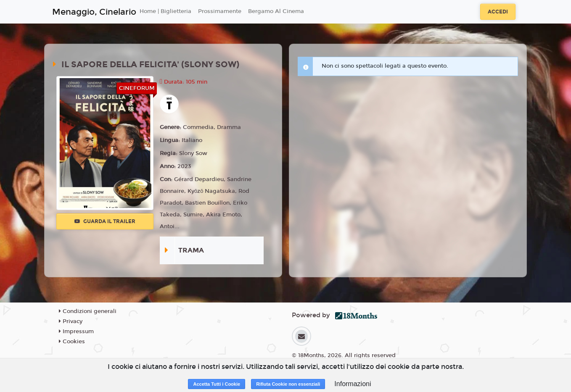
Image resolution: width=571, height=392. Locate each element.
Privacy (71, 321)
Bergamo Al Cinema (276, 11)
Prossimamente (220, 11)
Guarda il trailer (105, 221)
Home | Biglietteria (165, 11)
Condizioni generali (88, 311)
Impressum (76, 331)
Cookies (72, 342)
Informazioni (353, 384)
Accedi (498, 12)
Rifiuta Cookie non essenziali (288, 384)
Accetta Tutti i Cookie (217, 384)
